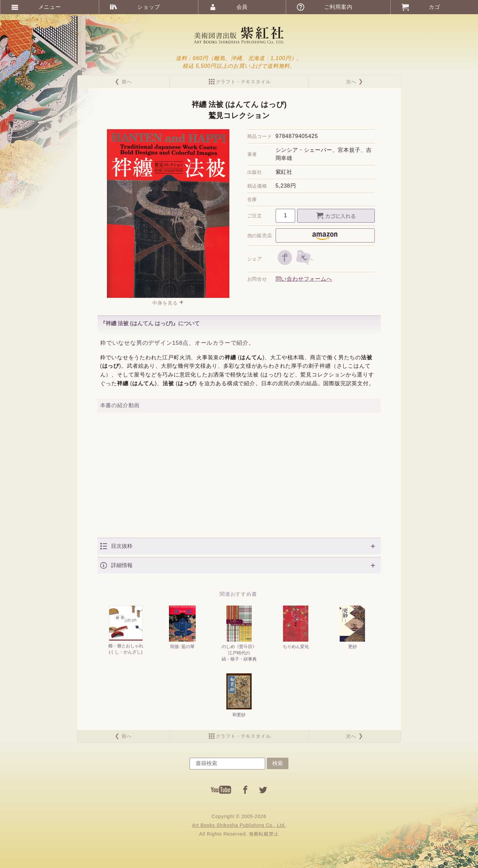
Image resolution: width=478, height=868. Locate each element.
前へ (127, 82)
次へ (351, 82)
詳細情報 (122, 565)
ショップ (149, 7)
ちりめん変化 (296, 627)
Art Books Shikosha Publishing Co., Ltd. (239, 825)
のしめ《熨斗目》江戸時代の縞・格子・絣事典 (239, 634)
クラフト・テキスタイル (243, 82)
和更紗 (239, 695)
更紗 (352, 627)
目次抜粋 (122, 546)
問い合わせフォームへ (304, 279)
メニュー (50, 7)
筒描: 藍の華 (182, 627)
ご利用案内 (338, 7)
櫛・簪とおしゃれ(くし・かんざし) (126, 630)
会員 (242, 7)
